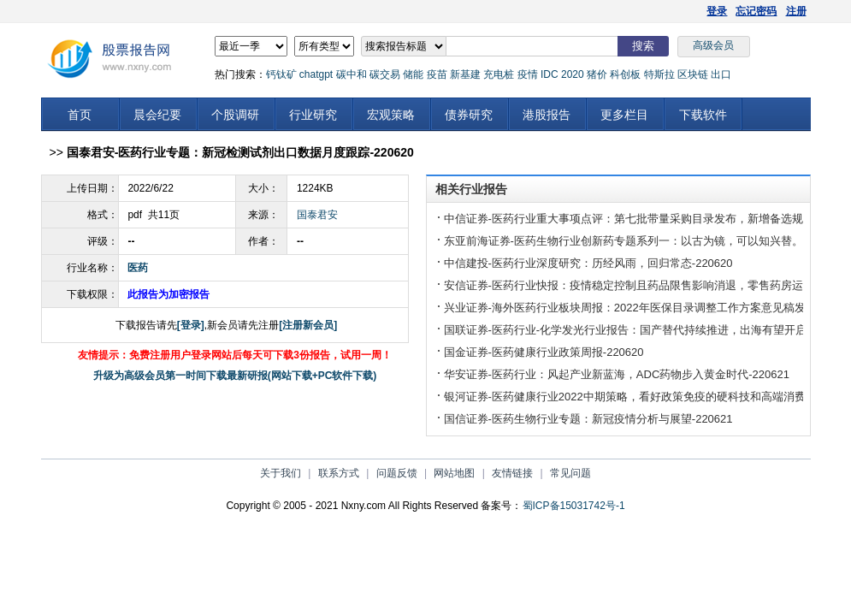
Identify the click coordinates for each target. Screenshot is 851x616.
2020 (573, 74)
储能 (413, 74)
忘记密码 (756, 11)
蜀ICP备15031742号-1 (574, 506)
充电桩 (499, 74)
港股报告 (547, 115)
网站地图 (454, 473)
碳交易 (385, 74)
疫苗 (437, 74)
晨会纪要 (157, 115)
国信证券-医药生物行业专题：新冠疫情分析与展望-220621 (588, 419)
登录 (717, 11)
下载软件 (703, 115)
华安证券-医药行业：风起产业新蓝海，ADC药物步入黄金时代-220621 (617, 374)
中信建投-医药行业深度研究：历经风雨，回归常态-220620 (588, 263)
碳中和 (352, 74)
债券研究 (469, 115)
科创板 (625, 74)
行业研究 (313, 115)
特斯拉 (659, 74)
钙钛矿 (281, 74)
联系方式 (339, 473)
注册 (796, 11)
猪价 (597, 74)
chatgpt (316, 74)
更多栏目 (624, 115)
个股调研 (235, 115)
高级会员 (713, 45)
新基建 (465, 74)
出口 (721, 74)
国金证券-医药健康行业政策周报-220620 (544, 352)
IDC (550, 74)
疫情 (528, 74)
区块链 (693, 74)
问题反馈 (397, 473)
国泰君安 (317, 215)
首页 (80, 115)
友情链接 (512, 473)
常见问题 (570, 473)
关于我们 (281, 473)
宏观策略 (391, 115)
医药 (138, 268)
